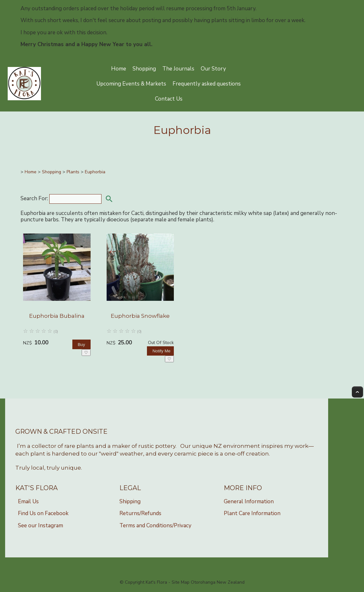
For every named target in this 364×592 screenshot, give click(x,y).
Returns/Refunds (140, 513)
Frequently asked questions (207, 84)
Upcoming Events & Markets (131, 84)
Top (357, 392)
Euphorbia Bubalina (57, 316)
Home (119, 69)
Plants (73, 172)
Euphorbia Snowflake (140, 316)
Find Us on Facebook (43, 513)
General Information (249, 502)
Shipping (130, 502)
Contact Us (169, 99)
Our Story (213, 69)
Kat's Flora (156, 582)
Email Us (28, 502)
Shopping (144, 69)
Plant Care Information (252, 513)
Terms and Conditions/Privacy (155, 526)
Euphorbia (95, 172)
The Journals (178, 69)
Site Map (181, 582)
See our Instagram (40, 526)
